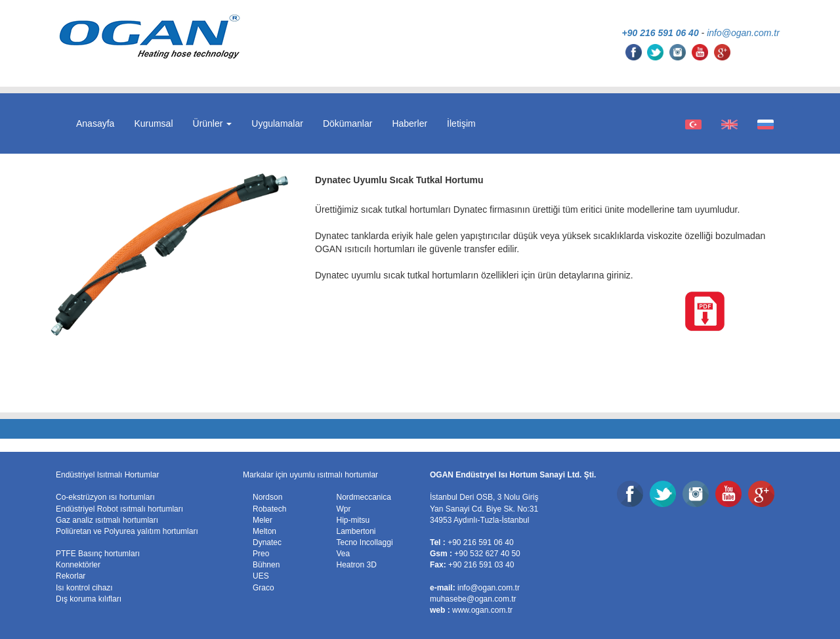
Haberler (409, 123)
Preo (261, 554)
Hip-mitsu (353, 520)
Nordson (267, 497)
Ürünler (213, 123)
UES (261, 576)
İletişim (461, 123)
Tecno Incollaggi (365, 542)
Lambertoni (356, 531)
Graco (263, 588)
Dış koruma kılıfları (89, 599)
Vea (344, 554)
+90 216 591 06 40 (661, 33)
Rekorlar (71, 576)
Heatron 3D (357, 565)
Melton (264, 531)
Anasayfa (95, 123)
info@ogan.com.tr (743, 33)
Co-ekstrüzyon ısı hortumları (105, 497)
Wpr (344, 509)
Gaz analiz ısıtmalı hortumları (107, 520)
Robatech (269, 509)
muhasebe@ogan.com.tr (473, 599)
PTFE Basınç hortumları (98, 554)
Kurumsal (153, 123)
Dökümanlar (347, 123)
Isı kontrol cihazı (84, 588)
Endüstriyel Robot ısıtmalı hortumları (119, 509)
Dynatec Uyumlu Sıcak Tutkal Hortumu (399, 180)
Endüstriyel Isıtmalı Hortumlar (107, 475)
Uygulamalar (277, 123)
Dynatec (267, 542)
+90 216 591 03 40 (481, 565)
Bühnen (266, 565)
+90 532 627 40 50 (487, 554)
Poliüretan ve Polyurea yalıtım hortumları (127, 531)
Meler (262, 520)
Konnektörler (78, 565)
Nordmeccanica (364, 497)
